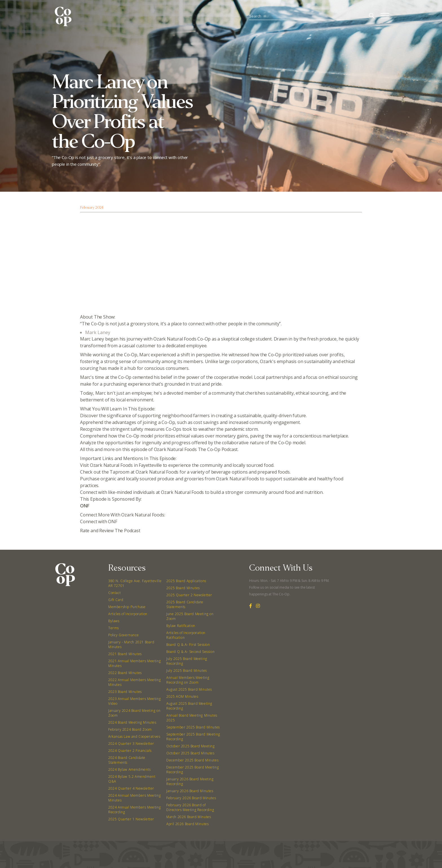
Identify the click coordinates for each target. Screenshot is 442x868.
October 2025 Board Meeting (191, 746)
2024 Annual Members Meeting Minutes (134, 798)
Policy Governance (123, 635)
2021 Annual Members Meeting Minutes (134, 663)
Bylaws (114, 621)
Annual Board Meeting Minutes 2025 (192, 718)
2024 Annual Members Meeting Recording (134, 810)
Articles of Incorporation (128, 614)
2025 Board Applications (186, 581)
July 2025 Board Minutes (187, 671)
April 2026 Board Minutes (187, 824)
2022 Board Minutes (125, 673)
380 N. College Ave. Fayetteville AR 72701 (135, 583)
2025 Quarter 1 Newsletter (131, 819)
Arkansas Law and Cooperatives (134, 736)
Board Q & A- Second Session (190, 652)
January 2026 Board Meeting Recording (190, 781)
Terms (114, 628)
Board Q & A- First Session (188, 645)
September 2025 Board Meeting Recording (193, 737)
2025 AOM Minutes (182, 696)
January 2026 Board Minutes (190, 791)
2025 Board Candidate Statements (185, 604)
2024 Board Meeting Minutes (132, 722)
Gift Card (116, 600)
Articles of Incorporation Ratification (186, 635)
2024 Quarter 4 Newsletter (131, 788)
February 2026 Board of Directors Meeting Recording (190, 807)
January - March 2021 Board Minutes (131, 644)
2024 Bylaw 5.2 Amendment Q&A (132, 779)
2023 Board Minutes (125, 692)
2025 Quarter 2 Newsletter (189, 595)
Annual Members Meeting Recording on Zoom (188, 680)
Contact (114, 593)
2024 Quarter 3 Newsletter (131, 744)
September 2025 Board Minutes (193, 727)
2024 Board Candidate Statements (127, 760)
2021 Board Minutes (125, 654)
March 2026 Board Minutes (189, 817)
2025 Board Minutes (183, 588)
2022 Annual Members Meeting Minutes (134, 682)
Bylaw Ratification (181, 626)
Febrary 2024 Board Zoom (130, 729)
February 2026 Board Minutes (191, 798)
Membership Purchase (127, 607)
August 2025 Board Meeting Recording (189, 706)
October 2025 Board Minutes (190, 753)
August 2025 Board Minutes (189, 689)
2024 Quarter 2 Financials (130, 751)
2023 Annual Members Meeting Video (134, 701)
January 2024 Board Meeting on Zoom (134, 713)
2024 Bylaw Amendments (130, 769)
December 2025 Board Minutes (192, 760)
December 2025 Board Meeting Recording (193, 770)
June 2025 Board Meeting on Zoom (190, 616)
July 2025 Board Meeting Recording (187, 661)
